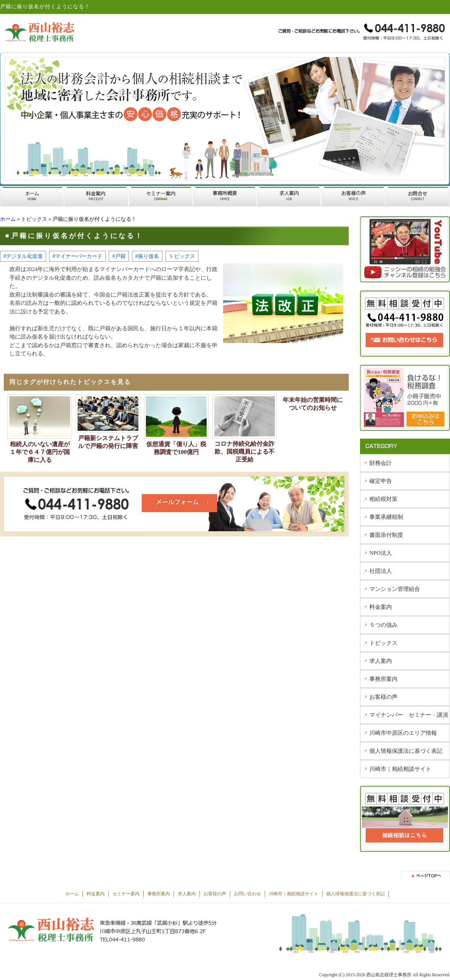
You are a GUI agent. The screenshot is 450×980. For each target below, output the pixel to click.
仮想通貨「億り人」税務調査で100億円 (176, 448)
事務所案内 (383, 679)
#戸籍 (119, 256)
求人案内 (381, 661)
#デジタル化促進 (23, 256)
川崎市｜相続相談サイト (400, 769)
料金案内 (381, 607)
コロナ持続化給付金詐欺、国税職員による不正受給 (244, 452)
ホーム (8, 219)
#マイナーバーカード (77, 256)
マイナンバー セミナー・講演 (409, 715)
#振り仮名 (147, 256)
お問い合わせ (247, 894)
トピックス (34, 219)
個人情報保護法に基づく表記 (406, 751)
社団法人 (381, 571)
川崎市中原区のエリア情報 (403, 733)
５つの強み (383, 625)
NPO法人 (381, 553)
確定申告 (381, 481)
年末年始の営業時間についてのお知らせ (313, 404)
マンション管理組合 (395, 589)
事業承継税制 (386, 517)
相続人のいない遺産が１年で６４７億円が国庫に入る (40, 452)
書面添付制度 (386, 535)
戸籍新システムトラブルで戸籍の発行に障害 (108, 442)
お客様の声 (383, 697)
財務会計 (381, 463)
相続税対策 (383, 499)
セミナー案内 (126, 894)
